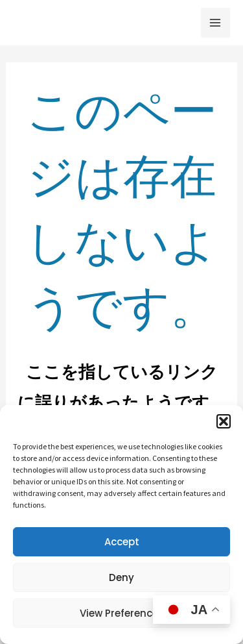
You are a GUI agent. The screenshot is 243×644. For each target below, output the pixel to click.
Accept (122, 542)
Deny (121, 577)
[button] (224, 421)
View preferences (122, 613)
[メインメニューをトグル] (216, 23)
